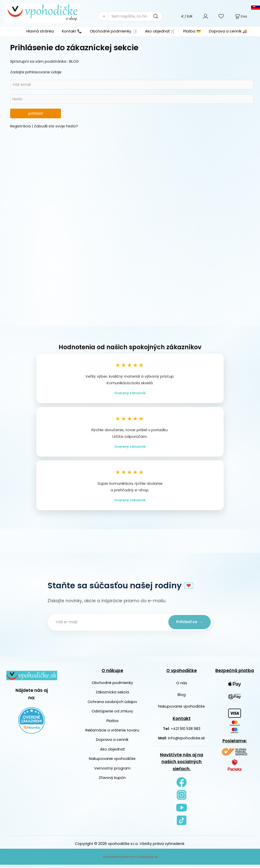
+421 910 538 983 (186, 732)
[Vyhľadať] (103, 16)
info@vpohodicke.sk (186, 741)
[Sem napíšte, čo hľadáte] (135, 16)
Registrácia (21, 126)
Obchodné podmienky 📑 (113, 31)
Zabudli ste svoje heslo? (56, 126)
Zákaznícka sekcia (112, 695)
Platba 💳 (192, 31)
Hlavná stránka (40, 31)
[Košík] (241, 16)
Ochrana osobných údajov (112, 705)
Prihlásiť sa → (189, 625)
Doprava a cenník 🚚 (228, 31)
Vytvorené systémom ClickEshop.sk (130, 860)
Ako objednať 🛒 (160, 31)
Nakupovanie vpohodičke (112, 762)
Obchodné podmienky (112, 686)
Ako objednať (112, 752)
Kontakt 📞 (72, 31)
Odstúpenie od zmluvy (112, 714)
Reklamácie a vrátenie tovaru (112, 733)
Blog (182, 698)
